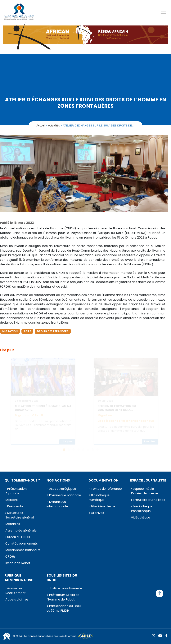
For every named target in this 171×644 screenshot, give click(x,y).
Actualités (54, 126)
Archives (97, 513)
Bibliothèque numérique (99, 498)
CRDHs (10, 557)
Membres (13, 524)
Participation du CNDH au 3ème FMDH (64, 608)
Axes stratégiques (62, 489)
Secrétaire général (20, 517)
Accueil (41, 126)
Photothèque (141, 511)
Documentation (103, 480)
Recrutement (16, 593)
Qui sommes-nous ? (22, 480)
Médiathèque (143, 506)
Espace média (143, 489)
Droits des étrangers (53, 331)
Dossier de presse (144, 493)
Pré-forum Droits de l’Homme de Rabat (63, 597)
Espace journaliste (148, 480)
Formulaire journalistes (148, 500)
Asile (27, 331)
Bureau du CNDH (18, 537)
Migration (10, 331)
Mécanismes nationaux (23, 550)
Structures (15, 513)
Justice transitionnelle (66, 588)
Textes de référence (106, 489)
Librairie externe (103, 506)
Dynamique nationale (65, 495)
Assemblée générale (21, 530)
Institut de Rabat (18, 563)
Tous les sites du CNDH (62, 578)
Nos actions (58, 480)
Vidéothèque (141, 517)
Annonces (15, 588)
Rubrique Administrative (19, 578)
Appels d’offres (17, 599)
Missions (11, 500)
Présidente (15, 506)
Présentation (17, 489)
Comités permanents (22, 544)
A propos (12, 493)
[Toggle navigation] (163, 12)
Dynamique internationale (57, 504)
